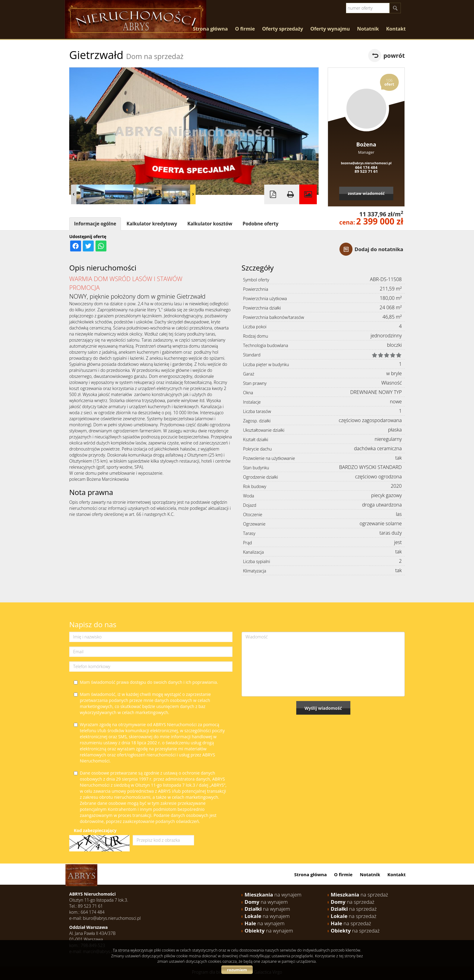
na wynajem (273, 895)
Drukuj (291, 194)
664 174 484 (366, 167)
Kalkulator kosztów (210, 224)
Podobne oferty (260, 224)
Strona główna (210, 29)
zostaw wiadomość (366, 193)
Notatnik (368, 29)
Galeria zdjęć (308, 194)
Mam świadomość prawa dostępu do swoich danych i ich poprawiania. (146, 682)
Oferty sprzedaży (283, 29)
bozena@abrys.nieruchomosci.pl (366, 163)
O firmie (245, 29)
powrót (394, 56)
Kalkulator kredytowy (152, 224)
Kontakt (396, 29)
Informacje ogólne (95, 224)
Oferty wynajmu (330, 29)
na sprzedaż (359, 895)
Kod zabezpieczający (95, 830)
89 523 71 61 (366, 171)
